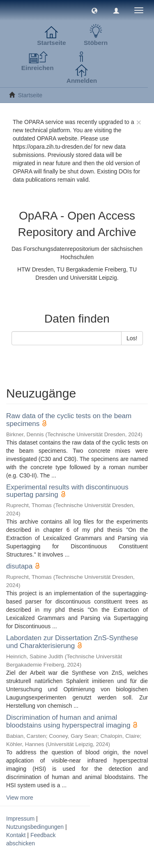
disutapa (19, 566)
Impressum (20, 819)
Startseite (30, 95)
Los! (132, 338)
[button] (94, 10)
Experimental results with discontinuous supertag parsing (67, 491)
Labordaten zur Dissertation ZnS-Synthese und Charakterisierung (72, 642)
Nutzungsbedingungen (35, 827)
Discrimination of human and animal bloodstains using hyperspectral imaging (68, 721)
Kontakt (16, 835)
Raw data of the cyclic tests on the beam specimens (69, 420)
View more (20, 798)
